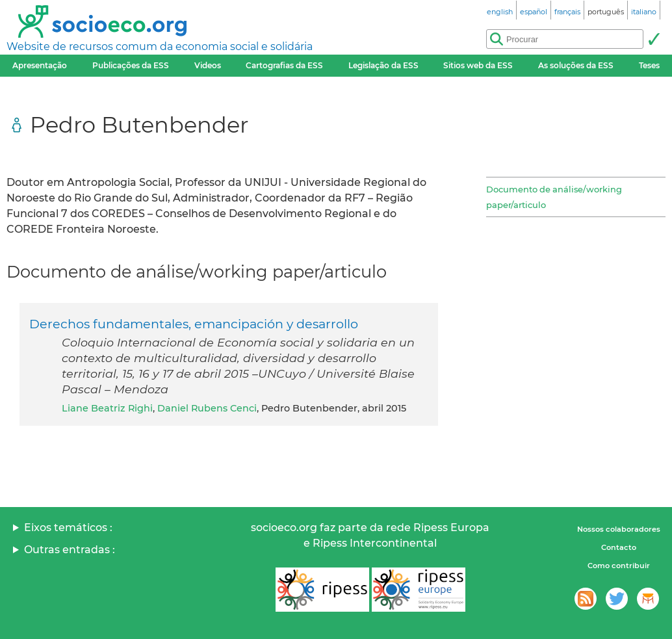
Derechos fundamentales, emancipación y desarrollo (194, 324)
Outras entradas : (70, 550)
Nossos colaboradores (619, 529)
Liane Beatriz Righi (107, 408)
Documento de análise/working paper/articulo (554, 197)
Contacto (619, 547)
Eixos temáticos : (68, 528)
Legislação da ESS (383, 65)
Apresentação (40, 65)
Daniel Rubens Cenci (207, 408)
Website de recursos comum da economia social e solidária (160, 46)
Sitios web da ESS (478, 65)
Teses (649, 65)
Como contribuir (619, 566)
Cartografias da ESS (284, 65)
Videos (208, 65)
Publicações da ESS (131, 65)
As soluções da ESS (576, 65)
